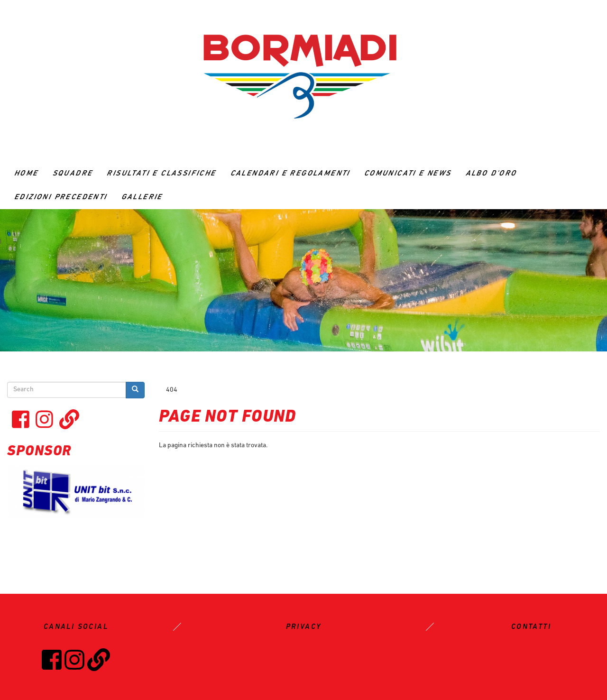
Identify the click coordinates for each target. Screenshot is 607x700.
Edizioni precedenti (61, 197)
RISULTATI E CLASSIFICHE (161, 174)
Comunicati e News (408, 174)
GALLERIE (142, 197)
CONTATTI (531, 627)
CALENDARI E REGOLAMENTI (290, 174)
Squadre (73, 174)
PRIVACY (304, 627)
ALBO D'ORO (491, 174)
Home (26, 174)
